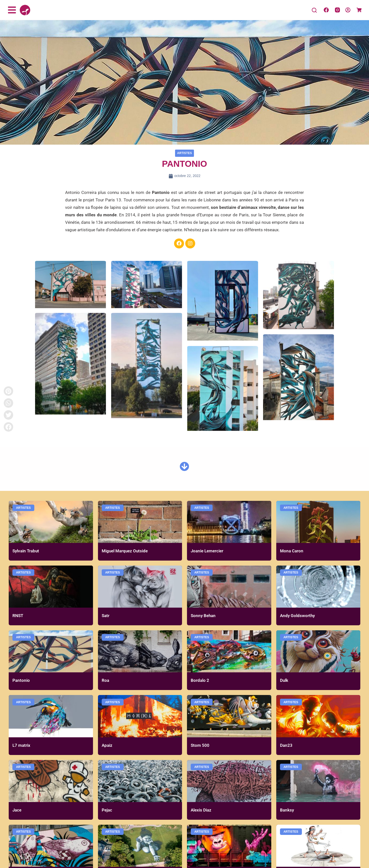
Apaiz (107, 745)
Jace (17, 810)
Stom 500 (200, 745)
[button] (8, 427)
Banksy (287, 810)
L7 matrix (21, 745)
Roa (105, 680)
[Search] (314, 10)
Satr (106, 616)
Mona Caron (292, 551)
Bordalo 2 (200, 680)
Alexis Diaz (201, 810)
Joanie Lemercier (207, 551)
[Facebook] (326, 10)
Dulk (284, 680)
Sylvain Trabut (26, 551)
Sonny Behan (203, 616)
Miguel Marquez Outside (125, 551)
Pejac (107, 810)
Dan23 (286, 745)
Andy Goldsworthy (297, 616)
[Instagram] (337, 10)
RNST (18, 616)
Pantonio (21, 680)
